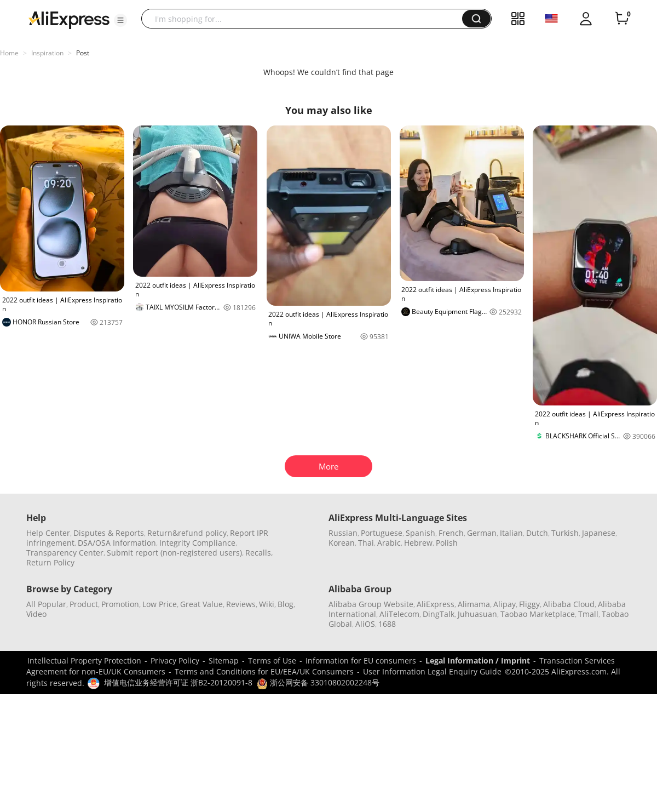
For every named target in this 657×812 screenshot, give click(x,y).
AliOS (365, 624)
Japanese (599, 533)
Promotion (120, 604)
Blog (286, 604)
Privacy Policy (175, 661)
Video (36, 614)
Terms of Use (272, 661)
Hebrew (418, 543)
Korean (342, 543)
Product (84, 604)
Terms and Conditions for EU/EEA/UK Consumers (264, 671)
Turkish (565, 533)
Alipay (505, 604)
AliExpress (436, 604)
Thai (366, 543)
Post (83, 53)
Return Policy (50, 562)
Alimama (474, 604)
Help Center (48, 533)
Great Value (201, 604)
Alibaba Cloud (569, 604)
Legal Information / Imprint (478, 661)
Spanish (420, 533)
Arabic (389, 543)
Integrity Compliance (197, 543)
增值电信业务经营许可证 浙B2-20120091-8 (178, 682)
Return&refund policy (187, 533)
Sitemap (224, 661)
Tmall (588, 614)
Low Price (160, 604)
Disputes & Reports (109, 533)
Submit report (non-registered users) (174, 553)
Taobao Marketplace (538, 614)
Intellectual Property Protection (84, 661)
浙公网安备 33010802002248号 (318, 682)
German (482, 533)
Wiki (267, 604)
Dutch (537, 533)
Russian (343, 533)
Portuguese (382, 533)
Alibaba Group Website (371, 604)
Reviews (241, 604)
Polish (447, 543)
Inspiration (47, 53)
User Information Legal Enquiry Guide (432, 671)
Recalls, (259, 553)
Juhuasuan (477, 614)
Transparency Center (65, 553)
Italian (511, 533)
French (451, 533)
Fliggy (529, 604)
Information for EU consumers (361, 661)
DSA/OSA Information (117, 543)
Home (9, 53)
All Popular (46, 604)
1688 (387, 624)
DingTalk (439, 614)
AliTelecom (399, 614)
